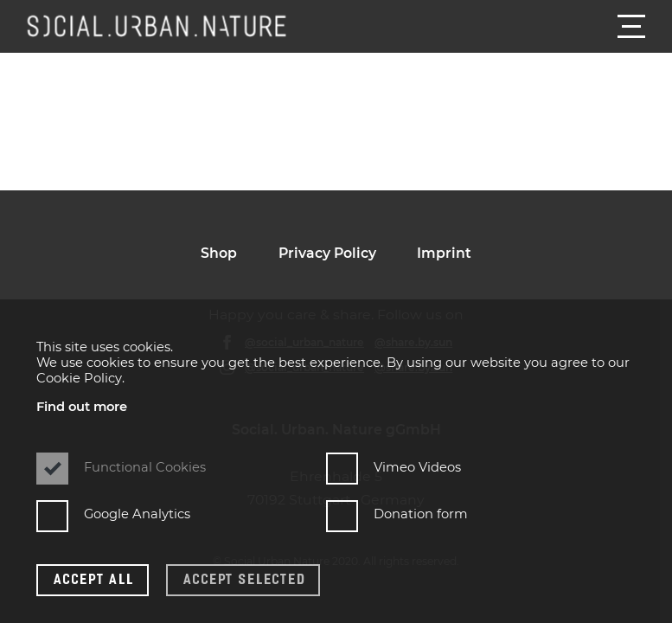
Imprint (444, 253)
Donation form (397, 514)
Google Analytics (113, 514)
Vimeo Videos (394, 467)
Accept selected (244, 578)
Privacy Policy (327, 253)
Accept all (94, 578)
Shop (219, 253)
